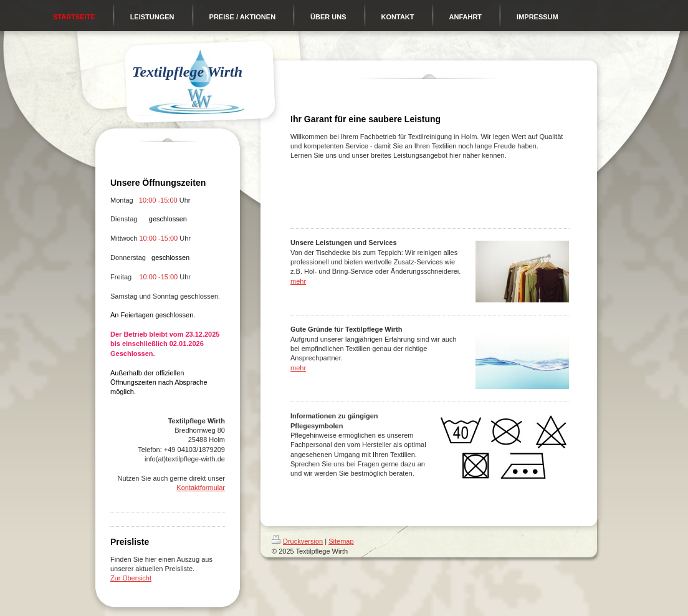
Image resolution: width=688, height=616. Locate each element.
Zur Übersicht (131, 578)
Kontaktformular (201, 488)
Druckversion (297, 541)
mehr (298, 281)
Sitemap (341, 541)
